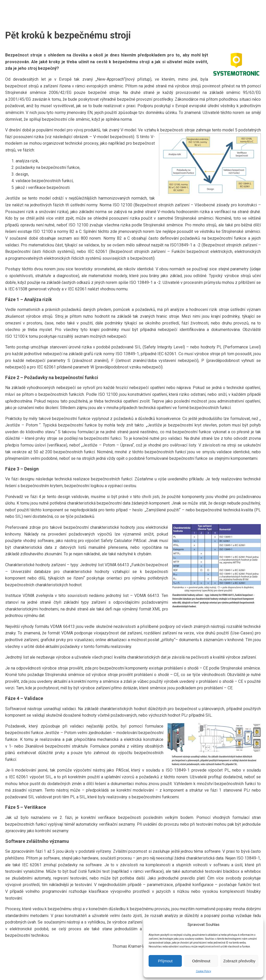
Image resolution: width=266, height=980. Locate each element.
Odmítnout (201, 961)
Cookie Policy (204, 971)
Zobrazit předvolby (239, 961)
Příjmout (165, 961)
